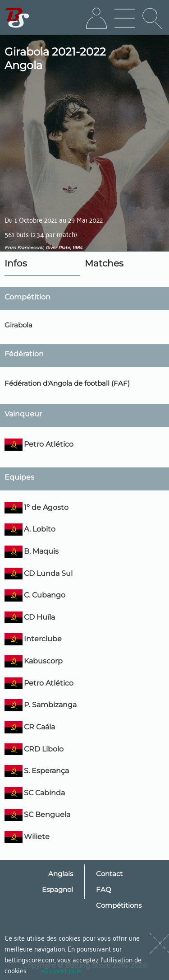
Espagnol (57, 889)
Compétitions (119, 905)
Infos (16, 263)
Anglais (61, 874)
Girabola (18, 325)
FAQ (104, 889)
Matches (104, 263)
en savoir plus (61, 970)
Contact (109, 874)
